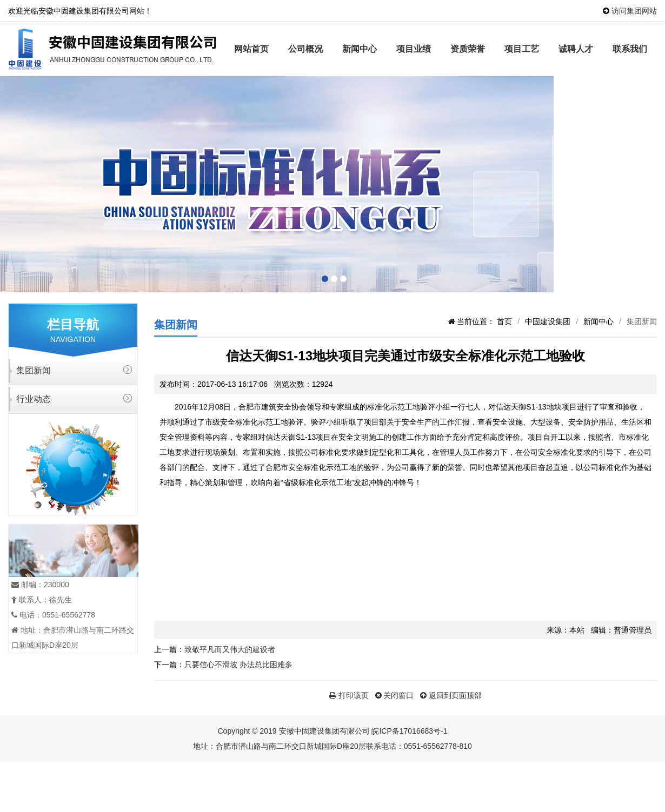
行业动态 (34, 399)
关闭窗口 (395, 695)
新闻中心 (360, 49)
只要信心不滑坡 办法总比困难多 (238, 665)
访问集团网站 (634, 11)
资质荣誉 (468, 49)
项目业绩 (414, 49)
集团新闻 (34, 370)
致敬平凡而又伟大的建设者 (230, 649)
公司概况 (305, 49)
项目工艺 (522, 49)
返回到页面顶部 (451, 695)
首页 (504, 321)
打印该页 (349, 695)
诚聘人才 (576, 49)
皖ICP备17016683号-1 (409, 731)
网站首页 (251, 49)
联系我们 (630, 49)
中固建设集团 (548, 321)
